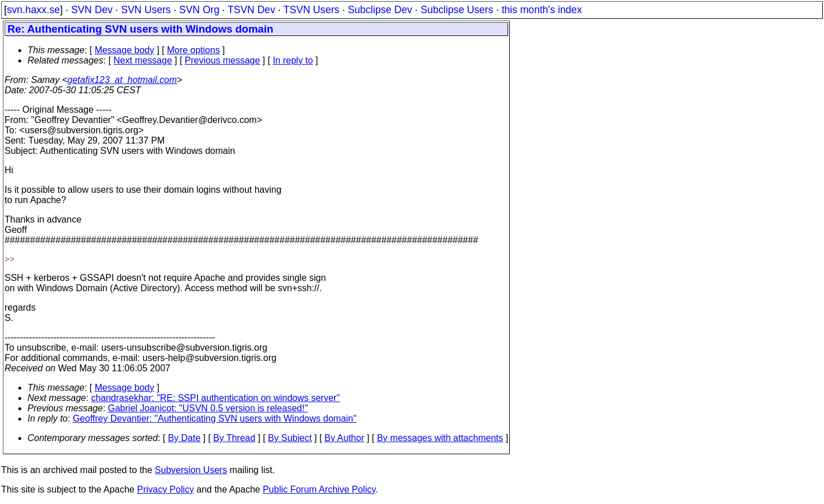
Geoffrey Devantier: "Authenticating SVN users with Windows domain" (215, 418)
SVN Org (199, 10)
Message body (124, 50)
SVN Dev (92, 10)
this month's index (542, 10)
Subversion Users (191, 470)
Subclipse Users (457, 10)
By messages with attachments (440, 438)
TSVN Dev (251, 10)
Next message (142, 60)
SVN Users (146, 10)
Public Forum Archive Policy (319, 489)
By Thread (235, 438)
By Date (184, 438)
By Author (344, 438)
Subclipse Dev (380, 10)
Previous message (223, 60)
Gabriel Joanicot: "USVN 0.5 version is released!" (208, 408)
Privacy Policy (165, 489)
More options (194, 50)
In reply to (293, 60)
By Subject (290, 438)
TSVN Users (311, 10)
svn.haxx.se (33, 10)
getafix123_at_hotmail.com (122, 80)
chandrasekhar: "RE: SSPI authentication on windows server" (215, 398)
